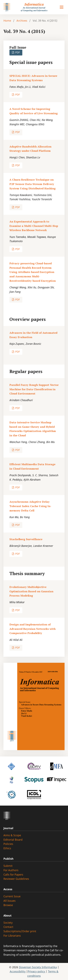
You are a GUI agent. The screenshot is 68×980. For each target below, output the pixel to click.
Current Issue (12, 896)
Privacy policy (37, 971)
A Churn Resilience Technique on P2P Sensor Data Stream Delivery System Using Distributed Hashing (33, 184)
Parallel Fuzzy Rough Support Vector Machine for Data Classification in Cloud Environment (34, 389)
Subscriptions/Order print (20, 931)
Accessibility (18, 971)
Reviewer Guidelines (16, 879)
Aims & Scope (12, 835)
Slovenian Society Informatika (38, 967)
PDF (17, 52)
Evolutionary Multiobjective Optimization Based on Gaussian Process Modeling (31, 591)
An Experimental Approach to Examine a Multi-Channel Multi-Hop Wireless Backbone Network (34, 226)
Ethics (7, 848)
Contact (8, 927)
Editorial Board (13, 840)
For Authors (11, 870)
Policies (8, 844)
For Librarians (12, 936)
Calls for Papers (13, 875)
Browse (8, 905)
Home (7, 21)
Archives (22, 21)
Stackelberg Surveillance (26, 539)
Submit (8, 866)
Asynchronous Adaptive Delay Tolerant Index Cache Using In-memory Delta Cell (30, 506)
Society (8, 923)
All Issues (10, 901)
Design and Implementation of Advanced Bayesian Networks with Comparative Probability (33, 629)
